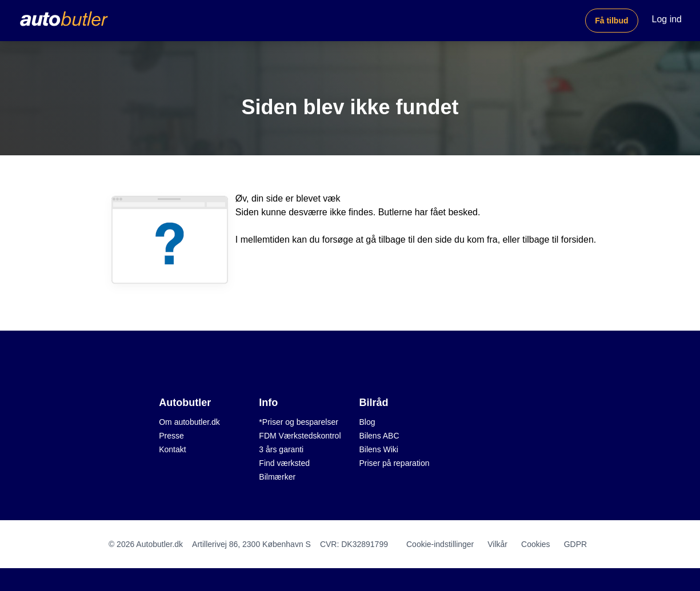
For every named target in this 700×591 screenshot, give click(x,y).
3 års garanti (281, 449)
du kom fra (476, 240)
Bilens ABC (379, 436)
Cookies (536, 544)
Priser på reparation (395, 463)
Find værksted (284, 463)
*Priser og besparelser (299, 422)
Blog (367, 422)
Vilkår (497, 544)
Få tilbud (611, 21)
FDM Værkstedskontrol (300, 436)
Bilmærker (277, 477)
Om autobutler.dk (189, 422)
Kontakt (172, 449)
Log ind (667, 19)
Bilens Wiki (379, 449)
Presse (171, 436)
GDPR (575, 544)
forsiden (577, 240)
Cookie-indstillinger (440, 544)
